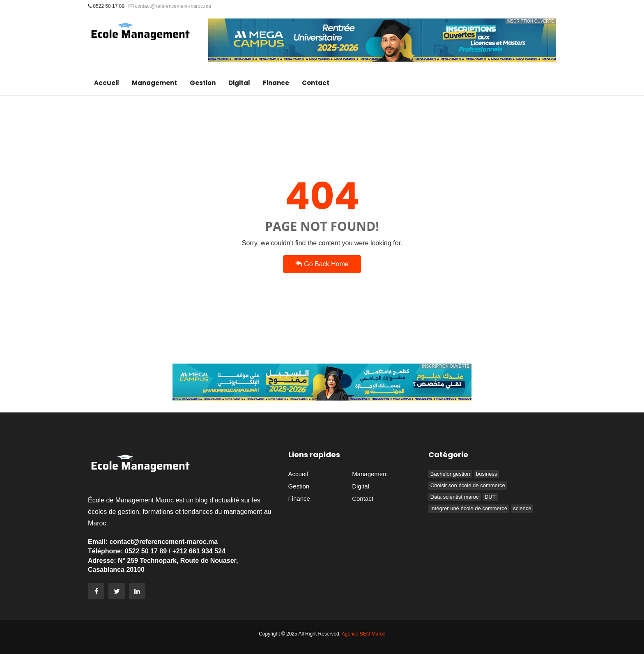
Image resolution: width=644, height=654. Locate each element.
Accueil (107, 83)
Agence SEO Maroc (363, 634)
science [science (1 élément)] (522, 508)
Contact (316, 83)
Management (154, 83)
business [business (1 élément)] (486, 474)
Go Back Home (322, 264)
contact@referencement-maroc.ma (170, 6)
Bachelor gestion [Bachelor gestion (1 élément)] (450, 474)
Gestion (203, 83)
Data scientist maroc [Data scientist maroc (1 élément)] (455, 497)
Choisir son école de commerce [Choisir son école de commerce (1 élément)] (468, 485)
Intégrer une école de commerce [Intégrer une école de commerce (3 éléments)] (469, 508)
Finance (276, 83)
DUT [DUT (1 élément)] (490, 497)
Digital (239, 83)
